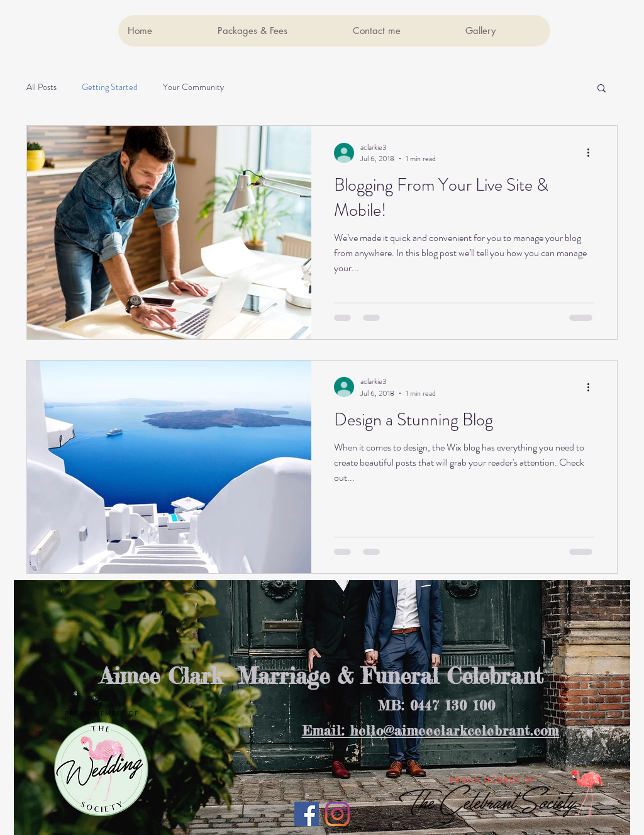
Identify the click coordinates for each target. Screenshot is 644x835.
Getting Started (110, 87)
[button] (602, 89)
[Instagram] (337, 814)
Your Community (193, 87)
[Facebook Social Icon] (307, 814)
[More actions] (592, 153)
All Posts (42, 87)
